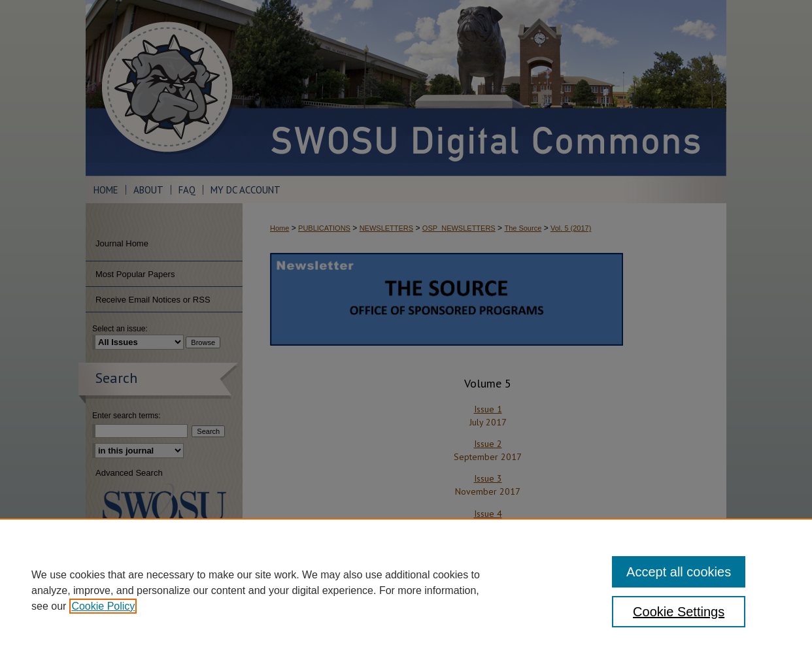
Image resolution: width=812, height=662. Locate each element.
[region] (406, 590)
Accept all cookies (679, 572)
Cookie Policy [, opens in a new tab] (103, 606)
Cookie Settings (679, 612)
